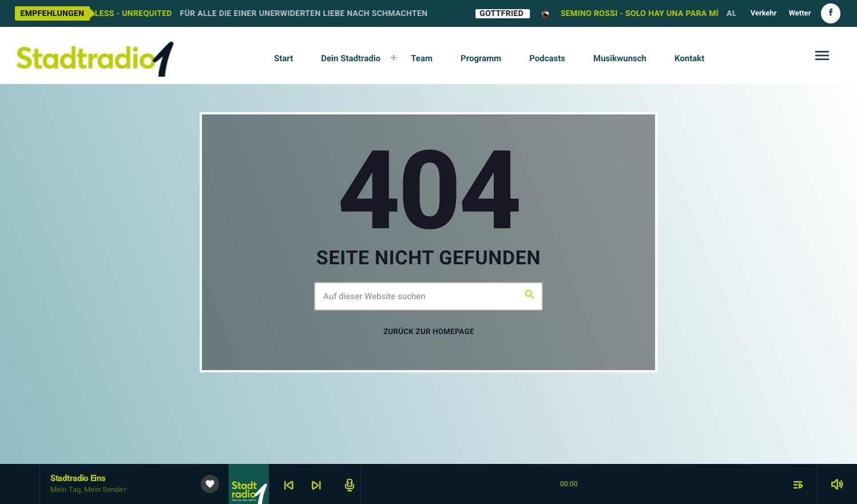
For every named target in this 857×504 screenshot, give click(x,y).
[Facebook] (831, 13)
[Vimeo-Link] (95, 55)
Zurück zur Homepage (428, 332)
